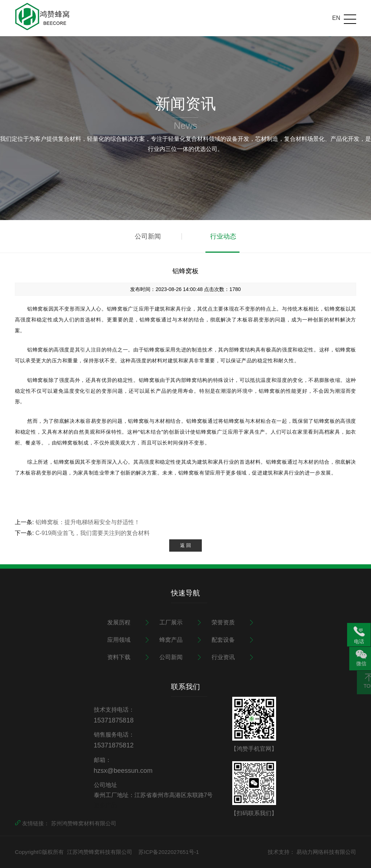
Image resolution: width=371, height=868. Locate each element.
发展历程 (119, 622)
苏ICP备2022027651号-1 (169, 852)
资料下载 (119, 657)
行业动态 (223, 236)
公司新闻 (148, 236)
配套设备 (223, 640)
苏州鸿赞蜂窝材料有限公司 (84, 823)
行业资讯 (223, 657)
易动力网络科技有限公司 (326, 852)
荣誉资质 (223, 622)
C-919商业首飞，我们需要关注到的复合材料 (93, 533)
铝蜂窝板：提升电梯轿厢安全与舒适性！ (88, 522)
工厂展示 (171, 622)
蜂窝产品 (171, 640)
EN (336, 18)
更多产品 (105, 805)
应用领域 (119, 640)
